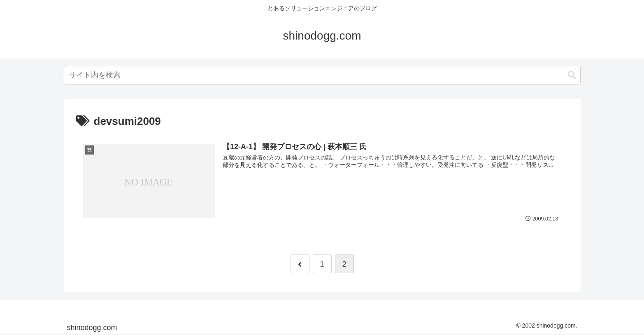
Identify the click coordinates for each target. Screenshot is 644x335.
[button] (572, 75)
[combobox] (322, 75)
